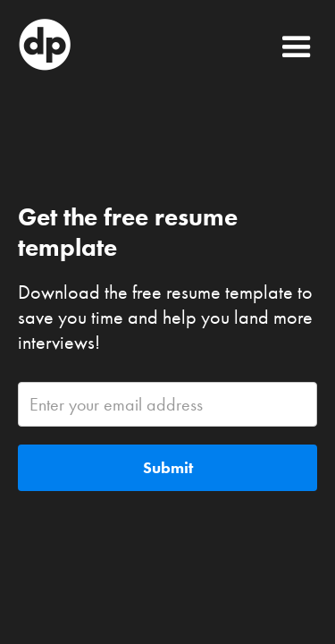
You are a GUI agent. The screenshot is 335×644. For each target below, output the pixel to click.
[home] (129, 44)
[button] (297, 44)
